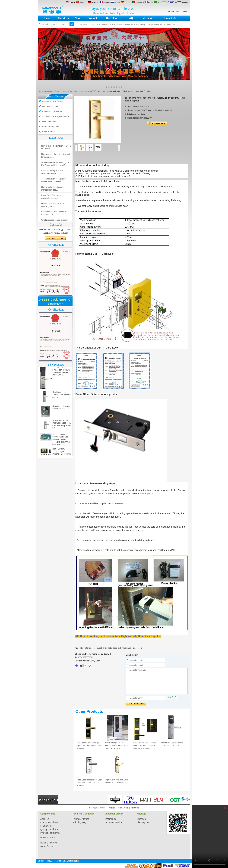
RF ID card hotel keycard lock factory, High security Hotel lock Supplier (118, 636)
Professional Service (51, 833)
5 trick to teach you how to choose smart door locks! (56, 173)
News (78, 18)
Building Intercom (49, 843)
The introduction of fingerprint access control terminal (54, 181)
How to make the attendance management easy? (53, 189)
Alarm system (144, 822)
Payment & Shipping (83, 814)
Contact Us (169, 18)
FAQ (130, 18)
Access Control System (53, 101)
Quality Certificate (49, 829)
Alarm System (47, 846)
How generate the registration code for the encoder (56, 157)
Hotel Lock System (81, 91)
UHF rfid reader (49, 122)
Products (93, 18)
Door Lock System (63, 91)
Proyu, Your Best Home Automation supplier (51, 198)
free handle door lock (132, 648)
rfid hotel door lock (89, 648)
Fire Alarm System (51, 127)
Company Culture (49, 822)
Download (112, 18)
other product (48, 132)
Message (148, 18)
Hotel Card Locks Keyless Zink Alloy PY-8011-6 (62, 396)
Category (49, 91)
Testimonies (111, 819)
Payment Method (81, 819)
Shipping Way (79, 822)
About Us (63, 18)
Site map (93, 808)
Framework (46, 826)
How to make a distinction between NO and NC (56, 148)
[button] (106, 87)
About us (45, 819)
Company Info (48, 814)
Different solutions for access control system (54, 206)
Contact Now (55, 239)
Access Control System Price (55, 116)
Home (46, 18)
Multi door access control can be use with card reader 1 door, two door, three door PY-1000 (61, 440)
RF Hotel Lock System (52, 111)
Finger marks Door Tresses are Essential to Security (54, 214)
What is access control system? (55, 139)
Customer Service (114, 814)
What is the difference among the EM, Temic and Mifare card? (55, 165)
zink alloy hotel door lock (110, 648)
